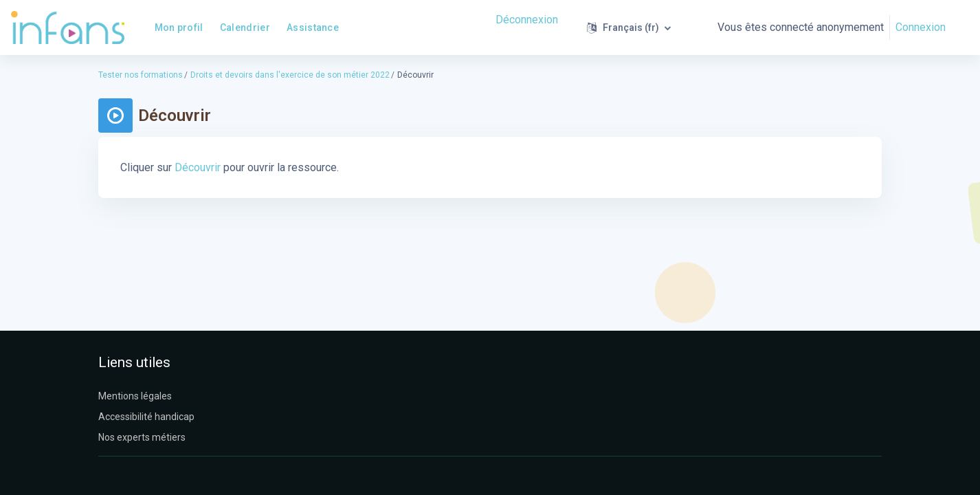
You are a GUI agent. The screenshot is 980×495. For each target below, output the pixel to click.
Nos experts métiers (142, 437)
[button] (629, 27)
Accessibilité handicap (146, 417)
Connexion (921, 27)
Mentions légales (135, 396)
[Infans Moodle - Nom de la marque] (68, 27)
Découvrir (198, 167)
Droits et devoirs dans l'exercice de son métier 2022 (290, 75)
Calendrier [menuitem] (245, 27)
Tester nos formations (141, 75)
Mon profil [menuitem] (179, 27)
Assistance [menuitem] (313, 27)
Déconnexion (527, 20)
